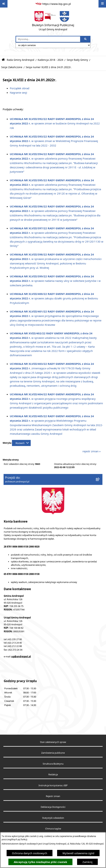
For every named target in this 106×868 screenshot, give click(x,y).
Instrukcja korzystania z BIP (53, 785)
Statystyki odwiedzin (53, 818)
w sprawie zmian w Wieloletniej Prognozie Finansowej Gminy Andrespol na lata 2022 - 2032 (54, 141)
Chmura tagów (53, 829)
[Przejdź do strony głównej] (53, 22)
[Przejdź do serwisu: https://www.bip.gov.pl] (53, 4)
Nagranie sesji (18, 93)
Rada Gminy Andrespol (21, 60)
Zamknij (87, 862)
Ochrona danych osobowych (30, 853)
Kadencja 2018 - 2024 (50, 60)
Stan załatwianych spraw (53, 742)
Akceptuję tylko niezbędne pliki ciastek (40, 862)
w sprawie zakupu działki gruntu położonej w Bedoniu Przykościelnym (54, 298)
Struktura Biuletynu (53, 764)
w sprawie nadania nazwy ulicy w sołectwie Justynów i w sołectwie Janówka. (55, 281)
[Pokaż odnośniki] (4, 4)
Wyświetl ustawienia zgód (78, 853)
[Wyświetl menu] (102, 4)
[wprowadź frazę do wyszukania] (48, 39)
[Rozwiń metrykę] (21, 443)
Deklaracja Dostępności (53, 807)
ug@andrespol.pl (21, 656)
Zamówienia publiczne (53, 753)
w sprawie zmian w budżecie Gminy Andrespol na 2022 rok (55, 123)
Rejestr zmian (53, 796)
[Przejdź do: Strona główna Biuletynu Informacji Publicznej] (3, 60)
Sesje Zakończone (12, 67)
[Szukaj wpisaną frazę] (86, 39)
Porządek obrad (20, 88)
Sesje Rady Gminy (77, 60)
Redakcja (53, 775)
